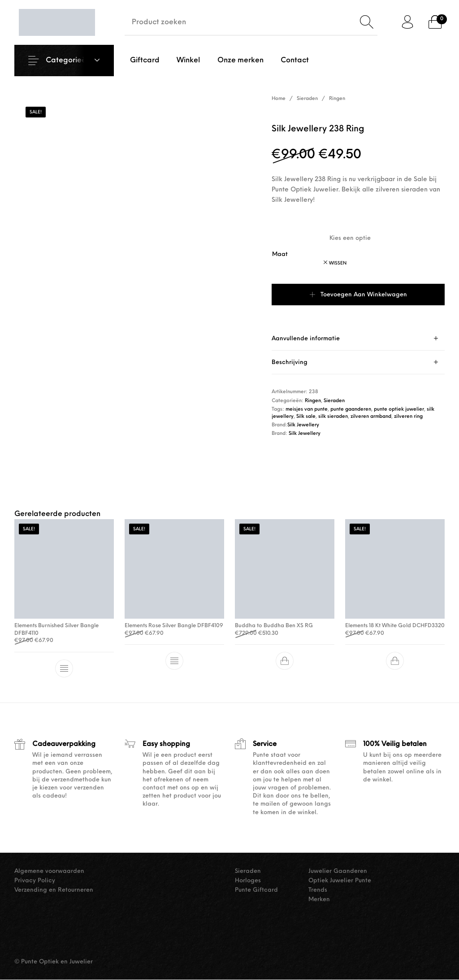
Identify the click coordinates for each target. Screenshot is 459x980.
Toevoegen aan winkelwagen (364, 295)
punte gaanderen (351, 410)
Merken (319, 900)
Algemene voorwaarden (49, 871)
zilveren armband (371, 417)
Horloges (248, 881)
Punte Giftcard (256, 890)
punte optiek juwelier (399, 410)
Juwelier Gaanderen (338, 871)
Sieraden (307, 99)
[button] (285, 661)
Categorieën (68, 61)
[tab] (358, 339)
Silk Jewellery (303, 425)
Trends (318, 890)
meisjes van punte (307, 410)
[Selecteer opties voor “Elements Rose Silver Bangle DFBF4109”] (174, 661)
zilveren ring (408, 417)
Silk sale (306, 417)
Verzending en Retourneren (54, 890)
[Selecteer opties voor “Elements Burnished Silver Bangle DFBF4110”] (64, 669)
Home (279, 99)
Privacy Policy (35, 881)
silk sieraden (333, 417)
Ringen (337, 99)
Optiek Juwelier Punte (340, 881)
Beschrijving (290, 362)
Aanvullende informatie (306, 339)
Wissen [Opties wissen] (338, 263)
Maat (280, 254)
